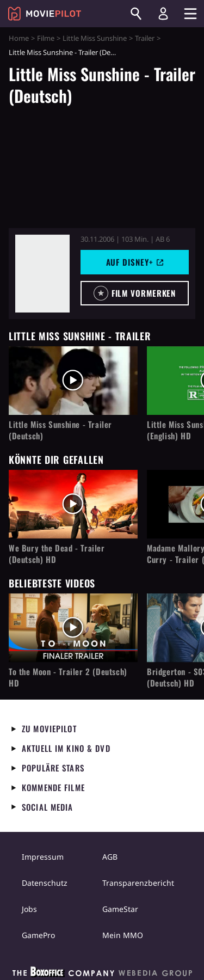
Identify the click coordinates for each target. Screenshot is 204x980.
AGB (110, 857)
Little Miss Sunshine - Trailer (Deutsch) (60, 430)
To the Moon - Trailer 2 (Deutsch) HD (68, 677)
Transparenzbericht (138, 883)
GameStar (120, 909)
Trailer (145, 38)
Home (19, 38)
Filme (46, 38)
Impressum (43, 857)
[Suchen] (136, 14)
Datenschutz (45, 883)
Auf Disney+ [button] (135, 262)
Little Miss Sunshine (95, 38)
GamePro (38, 935)
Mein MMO (123, 935)
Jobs (29, 909)
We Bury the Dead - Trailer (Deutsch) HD (57, 554)
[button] (135, 293)
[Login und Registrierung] (163, 14)
